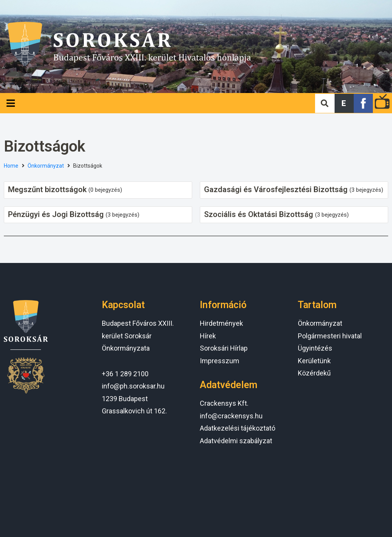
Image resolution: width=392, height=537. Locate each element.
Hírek (208, 336)
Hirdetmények (221, 323)
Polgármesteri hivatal (330, 336)
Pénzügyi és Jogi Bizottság (56, 214)
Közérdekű (314, 373)
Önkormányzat (46, 166)
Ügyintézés (315, 348)
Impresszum (220, 361)
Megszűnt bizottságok (47, 189)
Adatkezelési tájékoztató (238, 428)
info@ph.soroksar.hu (133, 386)
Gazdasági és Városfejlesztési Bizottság (276, 189)
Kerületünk (314, 361)
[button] (344, 103)
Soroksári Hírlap (224, 348)
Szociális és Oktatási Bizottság (259, 214)
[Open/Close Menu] (11, 103)
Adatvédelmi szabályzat (236, 441)
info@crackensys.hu (231, 416)
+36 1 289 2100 (125, 374)
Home (11, 166)
